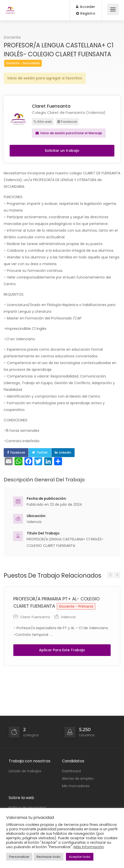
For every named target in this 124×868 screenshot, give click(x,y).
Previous (110, 575)
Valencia (34, 522)
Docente (12, 37)
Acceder (86, 7)
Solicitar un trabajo (62, 151)
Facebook (67, 122)
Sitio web (43, 122)
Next (117, 575)
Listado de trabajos (25, 771)
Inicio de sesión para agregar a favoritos (45, 78)
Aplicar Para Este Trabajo (62, 650)
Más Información (89, 847)
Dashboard (71, 771)
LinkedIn (65, 452)
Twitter (42, 452)
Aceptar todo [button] (80, 857)
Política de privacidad (27, 808)
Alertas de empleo (78, 778)
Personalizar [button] (19, 857)
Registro (86, 13)
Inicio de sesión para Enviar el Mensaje (69, 133)
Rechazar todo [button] (49, 857)
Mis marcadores (76, 786)
